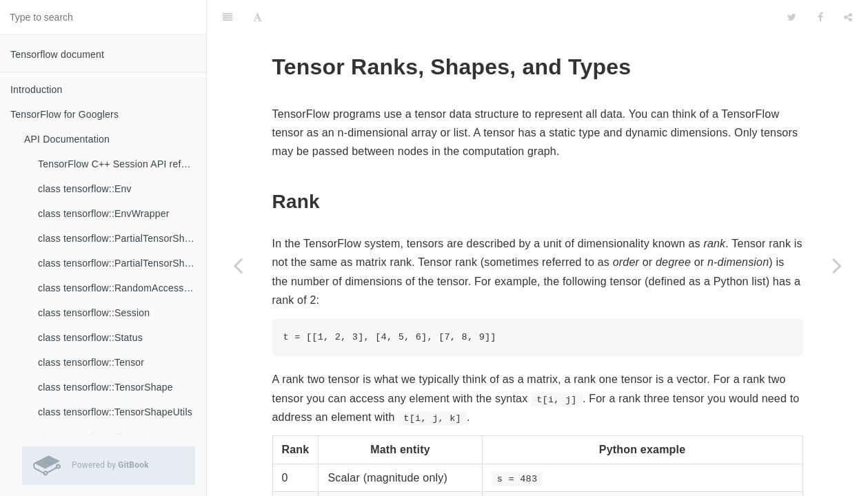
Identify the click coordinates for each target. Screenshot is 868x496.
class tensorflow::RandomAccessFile (119, 288)
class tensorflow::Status (90, 338)
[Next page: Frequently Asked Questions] (837, 265)
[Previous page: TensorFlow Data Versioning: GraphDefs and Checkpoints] (238, 265)
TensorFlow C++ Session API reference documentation (122, 164)
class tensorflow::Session (94, 313)
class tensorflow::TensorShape (105, 387)
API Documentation (67, 139)
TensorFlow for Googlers (64, 114)
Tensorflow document (57, 54)
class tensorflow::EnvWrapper (104, 214)
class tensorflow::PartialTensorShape (120, 238)
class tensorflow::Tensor (91, 362)
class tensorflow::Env (85, 189)
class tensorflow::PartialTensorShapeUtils (122, 263)
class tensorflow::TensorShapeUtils (115, 412)
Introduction (37, 90)
